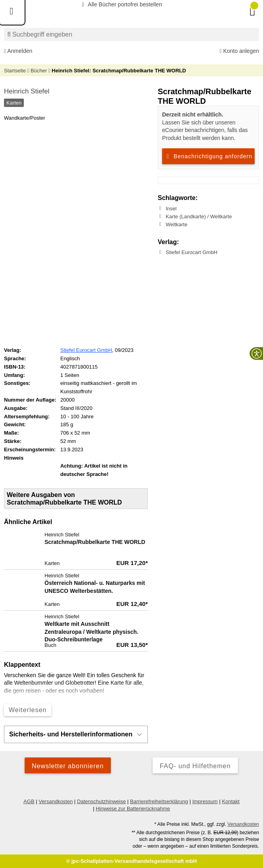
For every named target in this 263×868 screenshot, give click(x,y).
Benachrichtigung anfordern (208, 156)
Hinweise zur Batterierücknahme (133, 809)
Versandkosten (56, 801)
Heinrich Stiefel (27, 91)
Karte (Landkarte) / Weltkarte (199, 217)
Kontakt (231, 801)
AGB (29, 801)
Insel (171, 209)
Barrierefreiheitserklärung (159, 801)
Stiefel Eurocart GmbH (191, 252)
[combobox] (131, 34)
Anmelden (18, 51)
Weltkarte (177, 224)
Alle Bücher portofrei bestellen (121, 4)
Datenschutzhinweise (102, 801)
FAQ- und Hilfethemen (195, 766)
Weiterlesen (28, 710)
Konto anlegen (239, 51)
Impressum (205, 801)
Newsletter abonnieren (68, 766)
